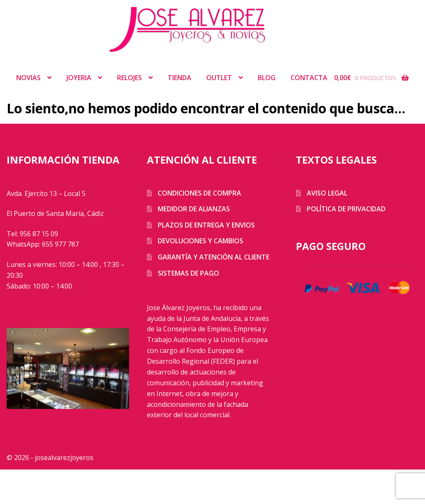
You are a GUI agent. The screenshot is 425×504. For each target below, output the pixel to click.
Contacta (309, 78)
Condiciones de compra (199, 193)
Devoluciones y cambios (200, 241)
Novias (28, 78)
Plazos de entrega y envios (206, 225)
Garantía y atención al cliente (214, 257)
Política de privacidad (346, 209)
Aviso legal (327, 193)
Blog (267, 78)
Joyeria (79, 78)
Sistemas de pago (188, 273)
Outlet (219, 78)
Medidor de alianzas (194, 209)
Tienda (180, 78)
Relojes (129, 78)
